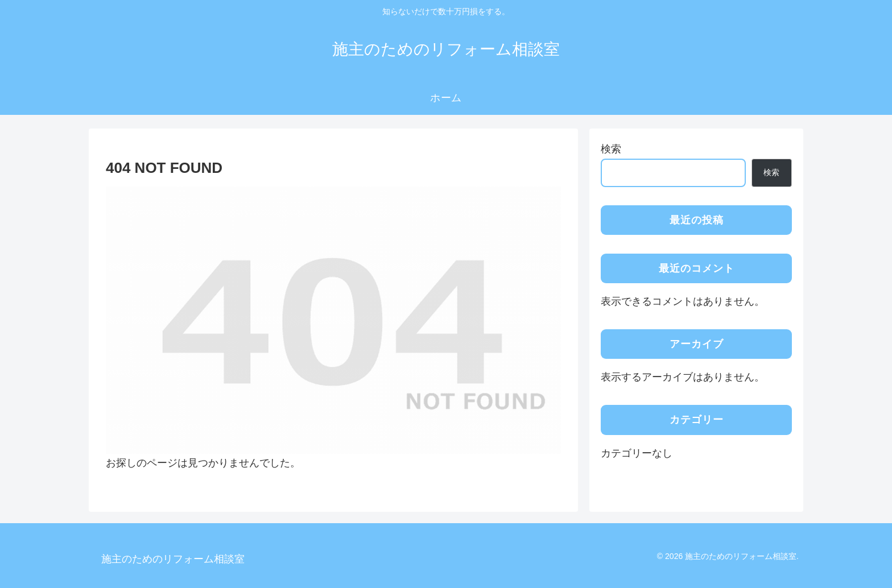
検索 (611, 149)
